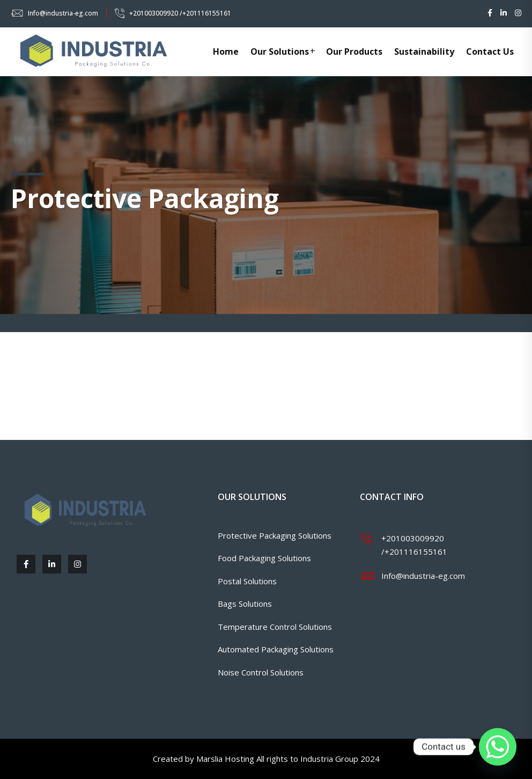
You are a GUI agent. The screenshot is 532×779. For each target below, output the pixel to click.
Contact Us (490, 52)
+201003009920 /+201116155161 (180, 13)
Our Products (354, 52)
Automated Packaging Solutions (276, 649)
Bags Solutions (245, 604)
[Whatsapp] (498, 747)
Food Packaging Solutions (264, 558)
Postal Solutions (247, 581)
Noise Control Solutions (261, 672)
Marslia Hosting (225, 759)
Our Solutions (280, 52)
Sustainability (424, 52)
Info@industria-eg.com (63, 13)
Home (226, 52)
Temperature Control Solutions (275, 627)
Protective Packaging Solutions (275, 535)
